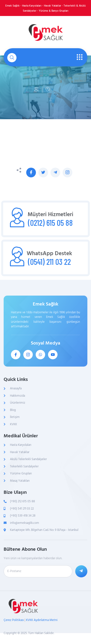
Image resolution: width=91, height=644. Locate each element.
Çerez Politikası (14, 620)
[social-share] (31, 173)
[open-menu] (78, 57)
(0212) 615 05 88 (50, 223)
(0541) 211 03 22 (49, 262)
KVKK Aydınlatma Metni (42, 620)
